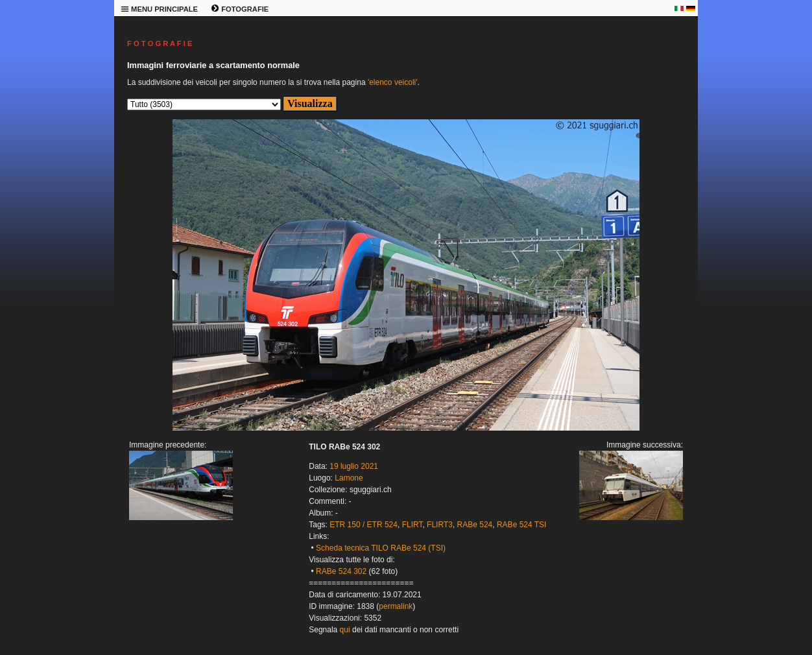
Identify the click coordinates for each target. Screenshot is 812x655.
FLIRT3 (440, 525)
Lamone (349, 478)
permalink (396, 606)
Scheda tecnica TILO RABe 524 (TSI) (381, 548)
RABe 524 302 (341, 571)
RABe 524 (475, 525)
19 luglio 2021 (354, 466)
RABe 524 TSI (522, 525)
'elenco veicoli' (393, 82)
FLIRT (412, 525)
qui (345, 630)
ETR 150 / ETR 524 (364, 525)
